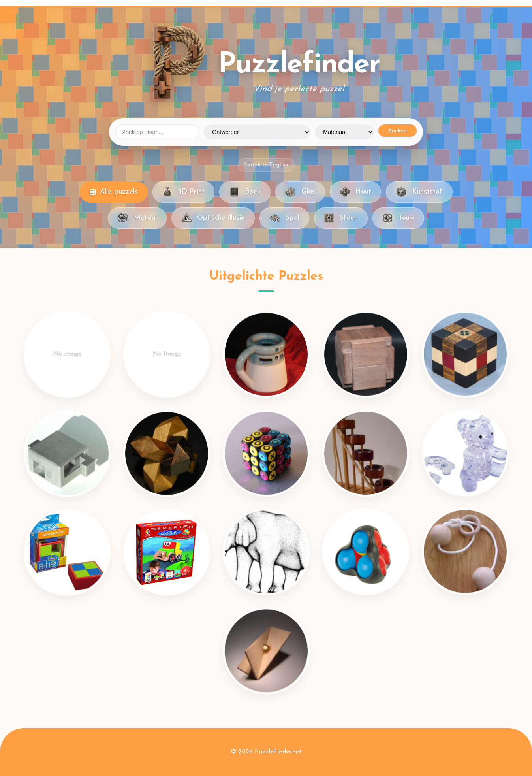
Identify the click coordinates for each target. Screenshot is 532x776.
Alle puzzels (114, 192)
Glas (300, 192)
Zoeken (398, 131)
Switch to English (266, 165)
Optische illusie (213, 218)
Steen (341, 218)
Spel (284, 218)
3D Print (183, 192)
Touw (398, 218)
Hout (355, 192)
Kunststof (419, 192)
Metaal (137, 218)
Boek (245, 192)
